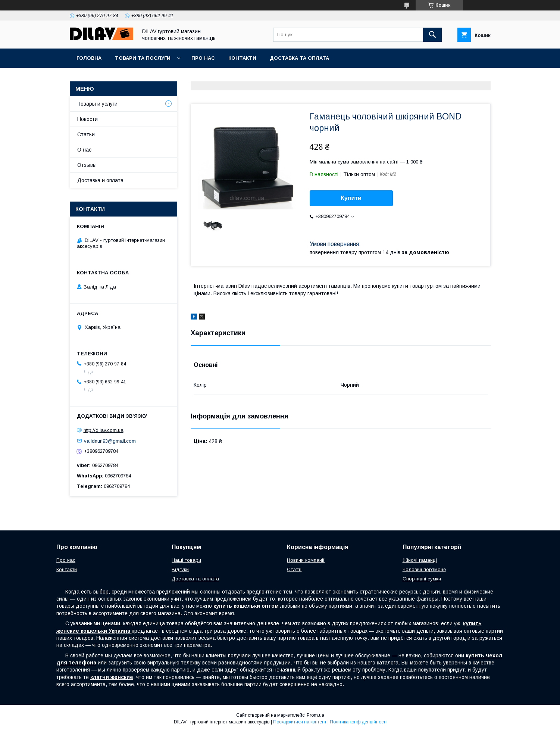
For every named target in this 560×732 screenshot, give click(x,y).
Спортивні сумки (422, 579)
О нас (84, 150)
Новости (87, 119)
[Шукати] (432, 35)
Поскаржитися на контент (300, 722)
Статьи (86, 134)
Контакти (242, 58)
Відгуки (180, 569)
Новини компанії (306, 560)
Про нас (203, 58)
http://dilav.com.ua (104, 430)
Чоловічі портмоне (424, 569)
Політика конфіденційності (358, 722)
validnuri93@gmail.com (110, 441)
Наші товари (186, 560)
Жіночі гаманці (420, 560)
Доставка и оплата (100, 180)
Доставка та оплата (299, 58)
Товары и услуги (97, 104)
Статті (294, 569)
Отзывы (87, 165)
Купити (351, 198)
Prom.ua (315, 715)
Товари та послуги (143, 58)
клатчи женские (112, 677)
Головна (89, 58)
